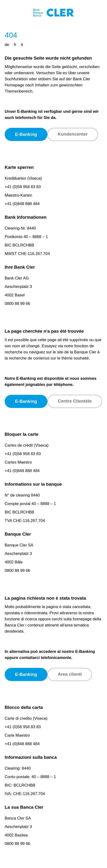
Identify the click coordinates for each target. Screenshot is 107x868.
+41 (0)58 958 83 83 (23, 187)
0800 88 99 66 (17, 304)
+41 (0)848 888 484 (22, 204)
